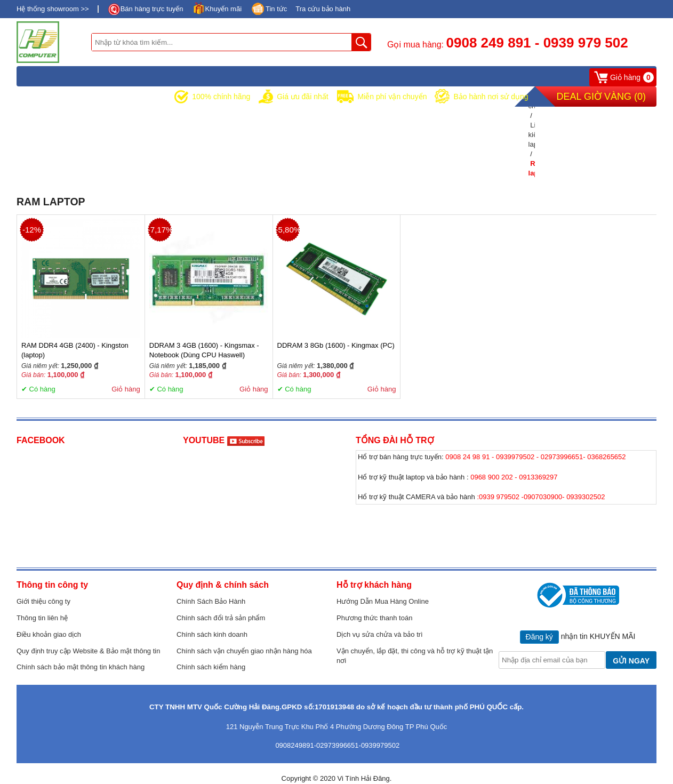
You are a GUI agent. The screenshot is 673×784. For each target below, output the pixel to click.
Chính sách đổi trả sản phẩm (221, 618)
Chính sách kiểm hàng (211, 667)
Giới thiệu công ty (43, 601)
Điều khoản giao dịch (49, 634)
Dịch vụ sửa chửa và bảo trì (380, 634)
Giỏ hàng (126, 389)
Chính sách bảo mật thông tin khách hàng (81, 667)
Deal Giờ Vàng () (601, 97)
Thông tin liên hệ (42, 618)
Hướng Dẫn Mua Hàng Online (383, 601)
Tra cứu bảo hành (323, 9)
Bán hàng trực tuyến (152, 9)
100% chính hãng (221, 97)
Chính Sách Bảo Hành (211, 601)
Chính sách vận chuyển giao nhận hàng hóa (244, 651)
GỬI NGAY (631, 661)
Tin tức (276, 9)
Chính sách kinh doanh (212, 634)
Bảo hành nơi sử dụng (491, 97)
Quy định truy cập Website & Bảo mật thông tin (88, 651)
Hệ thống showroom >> (53, 9)
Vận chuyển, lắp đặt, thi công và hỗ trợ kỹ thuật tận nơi (415, 656)
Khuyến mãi (223, 9)
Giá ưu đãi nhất (302, 97)
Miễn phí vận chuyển (392, 97)
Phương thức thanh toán (374, 618)
